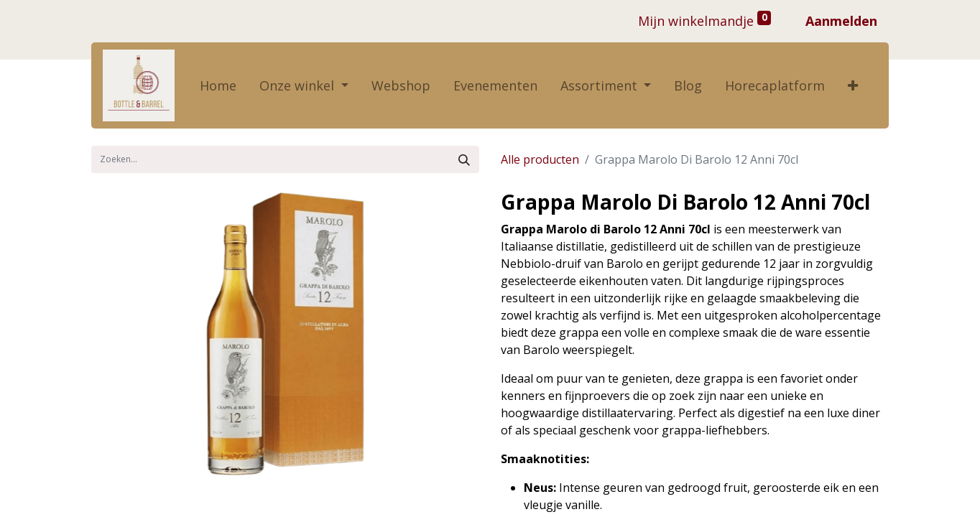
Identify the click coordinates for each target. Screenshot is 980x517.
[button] (853, 86)
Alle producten (540, 159)
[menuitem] (218, 86)
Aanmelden (841, 21)
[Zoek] (464, 159)
